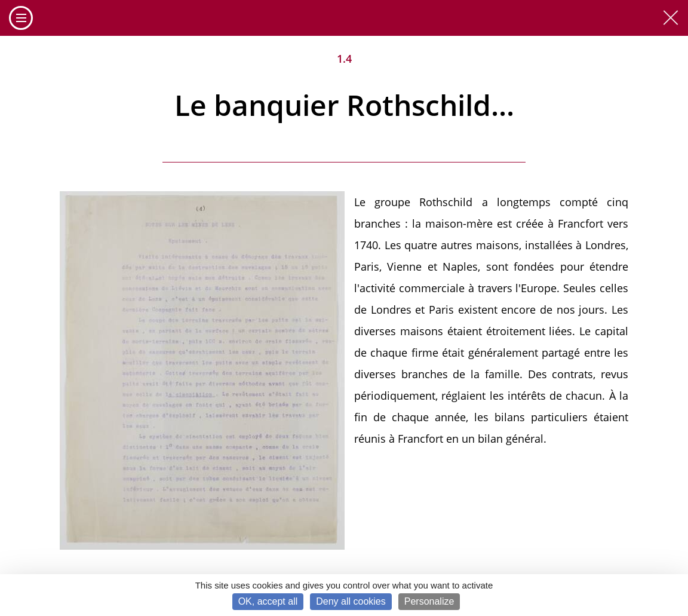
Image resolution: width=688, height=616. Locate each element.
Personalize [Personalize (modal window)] (429, 601)
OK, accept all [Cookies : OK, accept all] (268, 601)
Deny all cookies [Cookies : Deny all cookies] (351, 601)
